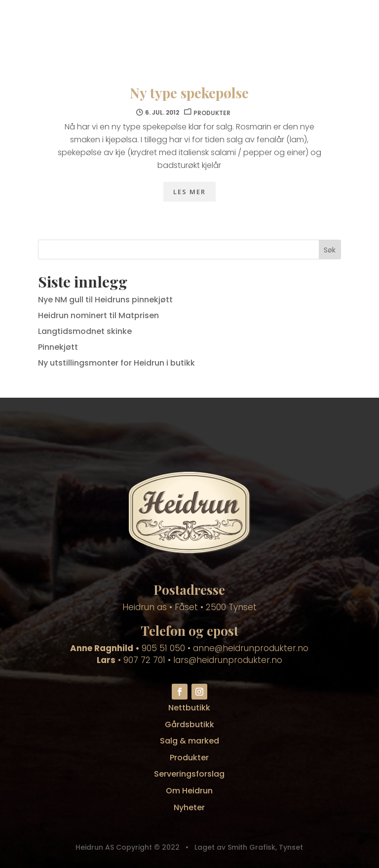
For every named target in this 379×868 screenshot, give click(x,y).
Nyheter (189, 807)
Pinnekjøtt (58, 347)
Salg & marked (189, 741)
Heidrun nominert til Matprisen (98, 315)
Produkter (189, 758)
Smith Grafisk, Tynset (264, 847)
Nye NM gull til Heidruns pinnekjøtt (105, 300)
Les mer (189, 192)
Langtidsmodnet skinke (85, 331)
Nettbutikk (189, 708)
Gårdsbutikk (189, 724)
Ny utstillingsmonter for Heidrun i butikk (116, 363)
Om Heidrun (189, 791)
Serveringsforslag (189, 774)
